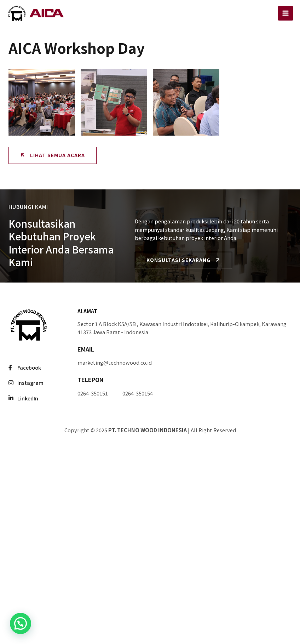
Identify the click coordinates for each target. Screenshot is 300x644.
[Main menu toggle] (285, 13)
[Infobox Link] (184, 322)
